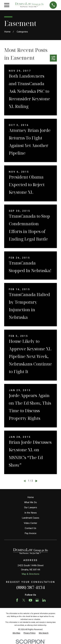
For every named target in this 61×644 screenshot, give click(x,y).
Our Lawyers (31, 507)
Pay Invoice (30, 533)
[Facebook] (17, 600)
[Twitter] (24, 600)
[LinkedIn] (44, 600)
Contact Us (30, 528)
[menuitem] (16, 633)
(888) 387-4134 (30, 587)
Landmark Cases (30, 518)
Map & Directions (30, 574)
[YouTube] (30, 600)
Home (31, 497)
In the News (31, 513)
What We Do (30, 502)
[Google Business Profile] (37, 600)
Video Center (30, 523)
